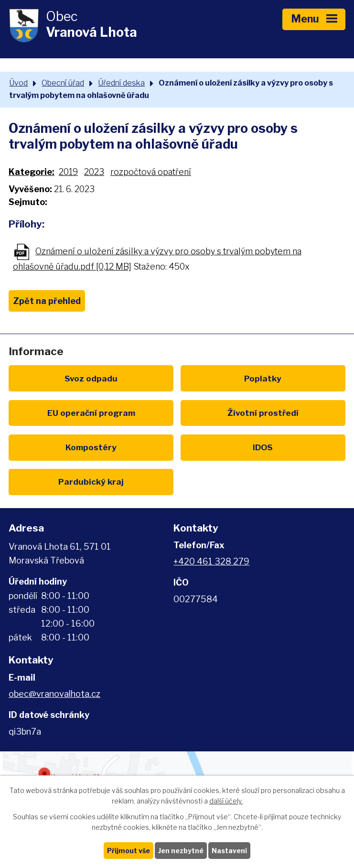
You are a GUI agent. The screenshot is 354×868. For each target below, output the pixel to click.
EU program (91, 413)
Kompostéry (91, 447)
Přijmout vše (129, 851)
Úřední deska (121, 83)
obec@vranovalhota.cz (54, 694)
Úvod (18, 83)
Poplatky (263, 378)
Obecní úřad (63, 83)
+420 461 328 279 (211, 561)
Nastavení (229, 851)
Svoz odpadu (91, 378)
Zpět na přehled (47, 301)
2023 (94, 172)
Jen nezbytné (181, 851)
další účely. (226, 801)
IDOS (263, 447)
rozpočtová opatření (151, 172)
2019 (68, 172)
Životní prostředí (263, 413)
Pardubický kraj (91, 482)
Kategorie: (32, 172)
